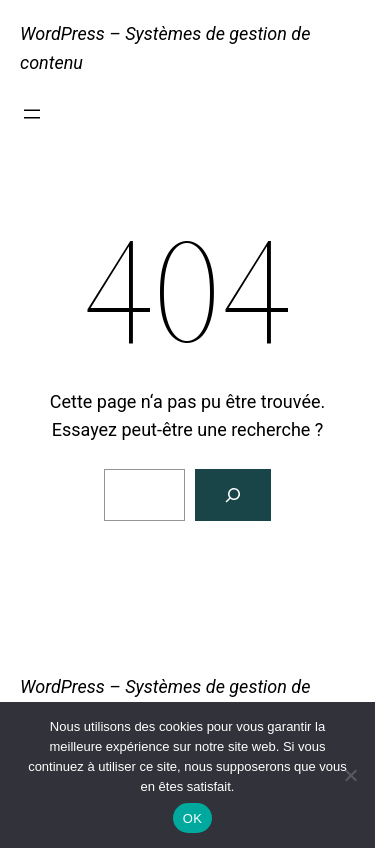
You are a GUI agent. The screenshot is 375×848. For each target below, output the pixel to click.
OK (192, 818)
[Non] (350, 775)
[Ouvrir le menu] (32, 114)
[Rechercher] (233, 495)
